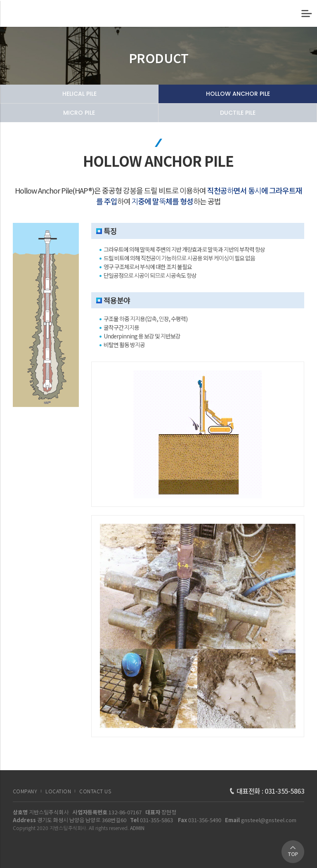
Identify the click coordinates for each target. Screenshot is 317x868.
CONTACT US (95, 791)
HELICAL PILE (79, 94)
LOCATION (58, 791)
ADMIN (137, 828)
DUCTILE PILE (238, 113)
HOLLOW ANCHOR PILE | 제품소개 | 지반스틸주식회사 (40, 13)
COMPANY (25, 791)
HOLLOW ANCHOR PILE (238, 94)
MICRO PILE (79, 113)
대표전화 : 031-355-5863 (267, 791)
